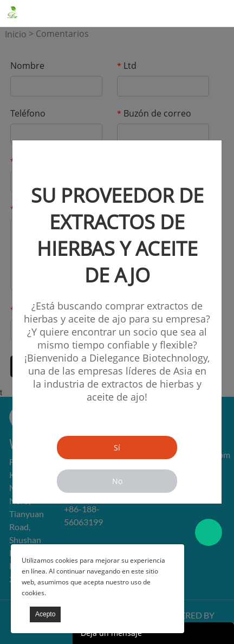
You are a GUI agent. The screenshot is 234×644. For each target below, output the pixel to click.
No (117, 481)
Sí (117, 447)
